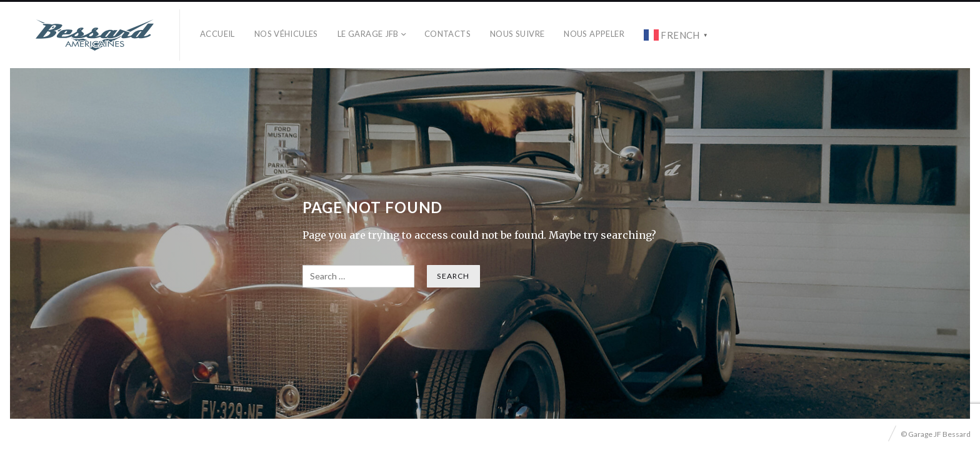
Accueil (217, 34)
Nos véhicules (286, 34)
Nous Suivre (517, 34)
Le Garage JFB (368, 34)
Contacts (447, 34)
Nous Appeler (594, 34)
